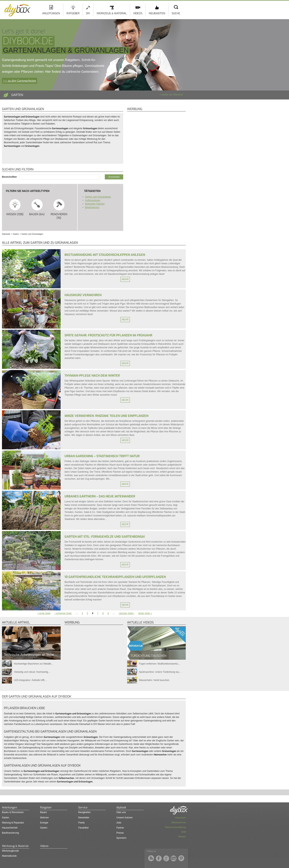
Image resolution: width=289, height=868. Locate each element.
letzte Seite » (145, 613)
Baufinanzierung (10, 833)
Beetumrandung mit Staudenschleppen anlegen (105, 255)
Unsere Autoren (124, 818)
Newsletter (84, 818)
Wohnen (44, 818)
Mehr (125, 279)
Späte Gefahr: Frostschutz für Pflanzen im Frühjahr (108, 335)
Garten (6, 818)
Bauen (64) (37, 207)
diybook (121, 808)
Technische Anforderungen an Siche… (31, 655)
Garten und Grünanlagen (98, 197)
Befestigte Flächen (95, 204)
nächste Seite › (127, 613)
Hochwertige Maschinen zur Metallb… (34, 664)
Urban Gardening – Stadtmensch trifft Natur (102, 456)
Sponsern (121, 838)
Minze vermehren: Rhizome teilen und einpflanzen (106, 416)
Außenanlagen (93, 200)
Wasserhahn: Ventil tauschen (154, 680)
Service (83, 808)
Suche (176, 13)
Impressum (180, 818)
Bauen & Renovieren (13, 812)
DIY (88, 13)
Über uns (121, 812)
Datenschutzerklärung (175, 827)
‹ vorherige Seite (63, 613)
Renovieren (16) (59, 209)
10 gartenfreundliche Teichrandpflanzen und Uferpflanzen (115, 577)
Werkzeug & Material (112, 13)
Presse (120, 833)
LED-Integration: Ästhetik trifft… (30, 680)
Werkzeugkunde (10, 851)
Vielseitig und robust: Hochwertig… (32, 672)
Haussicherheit (10, 828)
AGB (184, 832)
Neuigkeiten (157, 13)
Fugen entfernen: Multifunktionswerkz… (160, 664)
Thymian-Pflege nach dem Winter (92, 376)
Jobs (119, 823)
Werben (182, 837)
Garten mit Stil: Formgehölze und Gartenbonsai (105, 537)
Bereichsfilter (10, 177)
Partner (120, 828)
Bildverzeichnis (179, 822)
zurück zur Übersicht (172, 95)
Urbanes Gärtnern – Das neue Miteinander (100, 496)
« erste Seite (44, 613)
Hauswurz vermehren (83, 295)
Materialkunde (9, 856)
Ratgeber (73, 13)
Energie (44, 823)
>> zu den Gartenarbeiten (20, 81)
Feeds (81, 823)
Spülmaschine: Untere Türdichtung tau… (160, 672)
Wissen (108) (15, 207)
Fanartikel (83, 828)
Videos (138, 13)
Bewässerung (92, 207)
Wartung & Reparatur (13, 823)
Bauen (44, 812)
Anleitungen (51, 13)
